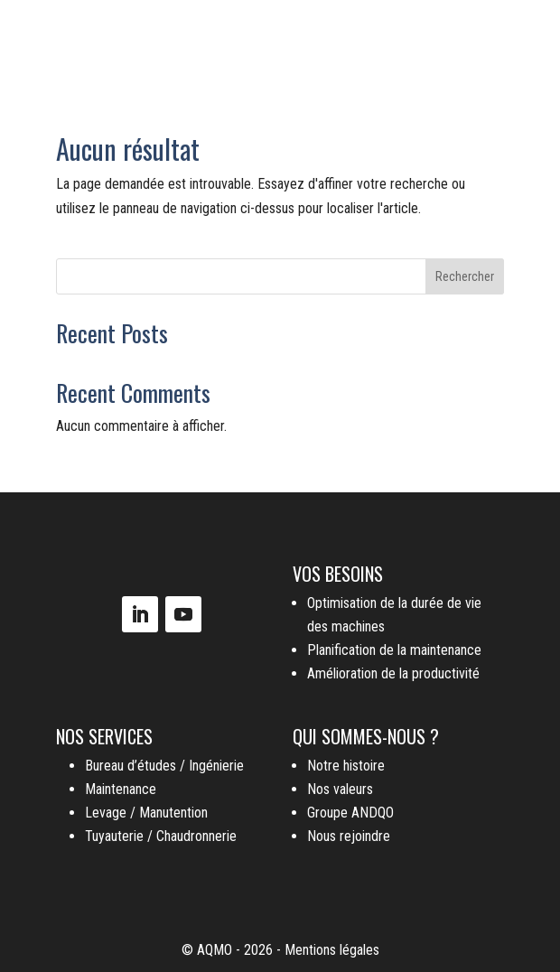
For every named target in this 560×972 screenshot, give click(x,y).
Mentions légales (332, 950)
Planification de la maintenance (394, 650)
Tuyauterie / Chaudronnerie (161, 836)
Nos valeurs (340, 789)
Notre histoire (346, 766)
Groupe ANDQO (350, 813)
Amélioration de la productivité (393, 673)
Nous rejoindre (349, 836)
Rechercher (465, 276)
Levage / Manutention (146, 813)
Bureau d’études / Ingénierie (164, 766)
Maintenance (121, 789)
